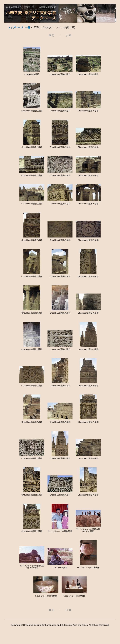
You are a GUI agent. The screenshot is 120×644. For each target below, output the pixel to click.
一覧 (28, 27)
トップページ (15, 27)
